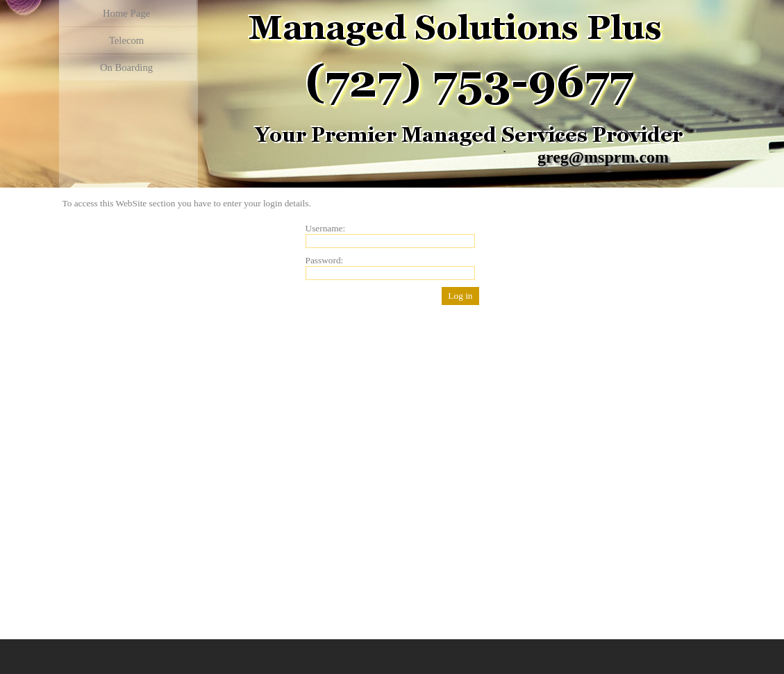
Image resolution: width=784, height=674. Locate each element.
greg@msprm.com (603, 157)
